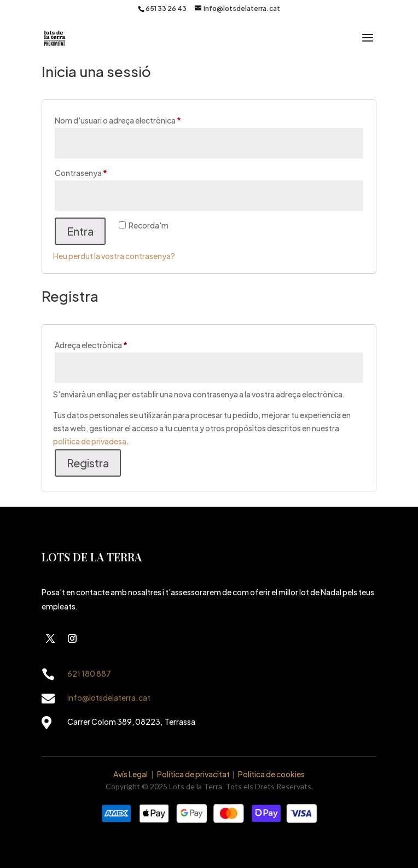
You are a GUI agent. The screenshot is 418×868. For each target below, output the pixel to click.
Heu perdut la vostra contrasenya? (114, 256)
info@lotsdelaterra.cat (109, 697)
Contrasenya (99, 171)
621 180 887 (89, 673)
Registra (88, 463)
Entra (80, 231)
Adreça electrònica (109, 344)
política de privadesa (90, 441)
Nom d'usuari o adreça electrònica (136, 119)
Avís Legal (130, 774)
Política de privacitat (193, 774)
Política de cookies (271, 774)
